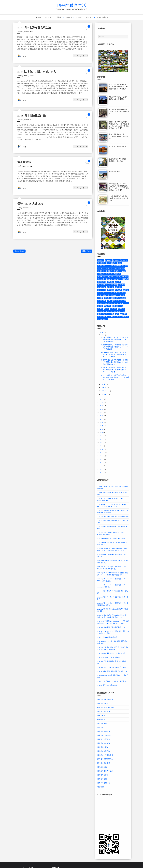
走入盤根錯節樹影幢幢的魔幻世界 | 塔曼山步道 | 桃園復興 (119, 111)
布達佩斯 (107, 306)
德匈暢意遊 (102, 287)
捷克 (100, 292)
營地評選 (106, 295)
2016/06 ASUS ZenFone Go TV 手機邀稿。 (112, 667)
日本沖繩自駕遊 (103, 747)
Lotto (109, 301)
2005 (102, 466)
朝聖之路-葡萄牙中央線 (106, 707)
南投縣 (126, 290)
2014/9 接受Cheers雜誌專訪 (107, 685)
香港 (117, 314)
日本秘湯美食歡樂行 (105, 279)
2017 (102, 426)
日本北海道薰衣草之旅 (105, 771)
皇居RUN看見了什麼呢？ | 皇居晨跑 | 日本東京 (118, 160)
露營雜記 (109, 271)
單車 (123, 271)
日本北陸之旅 (102, 767)
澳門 (119, 317)
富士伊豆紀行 (111, 263)
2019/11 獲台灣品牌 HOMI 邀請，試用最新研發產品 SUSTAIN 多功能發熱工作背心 (113, 622)
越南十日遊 (102, 290)
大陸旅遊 (122, 284)
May (103, 335)
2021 (102, 412)
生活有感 (125, 279)
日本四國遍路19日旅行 (105, 699)
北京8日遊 (101, 787)
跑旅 (123, 292)
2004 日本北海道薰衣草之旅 (34, 27)
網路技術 (109, 311)
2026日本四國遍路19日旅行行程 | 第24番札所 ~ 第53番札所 (118, 198)
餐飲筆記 (101, 263)
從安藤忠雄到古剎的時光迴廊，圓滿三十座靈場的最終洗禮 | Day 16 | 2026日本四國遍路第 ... (115, 362)
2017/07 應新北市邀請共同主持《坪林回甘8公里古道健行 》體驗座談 (113, 648)
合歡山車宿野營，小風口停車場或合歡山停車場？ (118, 98)
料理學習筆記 (103, 266)
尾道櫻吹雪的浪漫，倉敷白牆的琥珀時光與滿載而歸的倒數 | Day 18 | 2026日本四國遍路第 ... (115, 347)
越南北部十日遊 (103, 703)
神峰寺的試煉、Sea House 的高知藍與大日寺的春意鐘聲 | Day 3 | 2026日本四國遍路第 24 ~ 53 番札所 (119, 187)
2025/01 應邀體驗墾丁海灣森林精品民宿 (111, 538)
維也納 (123, 301)
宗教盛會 (113, 309)
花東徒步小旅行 (103, 303)
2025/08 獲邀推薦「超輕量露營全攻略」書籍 (113, 516)
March (104, 388)
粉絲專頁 (79, 17)
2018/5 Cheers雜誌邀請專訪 (107, 637)
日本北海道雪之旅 (104, 751)
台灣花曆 (101, 274)
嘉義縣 (100, 306)
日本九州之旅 (102, 779)
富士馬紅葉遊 (103, 284)
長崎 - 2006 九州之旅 (30, 203)
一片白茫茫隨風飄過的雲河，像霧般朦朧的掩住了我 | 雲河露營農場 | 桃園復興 (119, 87)
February (105, 391)
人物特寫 (123, 314)
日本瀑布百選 (103, 317)
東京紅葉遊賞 (115, 276)
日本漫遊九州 (102, 723)
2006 (102, 462)
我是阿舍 (90, 17)
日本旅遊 (69, 17)
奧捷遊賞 (117, 274)
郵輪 (112, 314)
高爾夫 (100, 309)
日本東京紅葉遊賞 (104, 731)
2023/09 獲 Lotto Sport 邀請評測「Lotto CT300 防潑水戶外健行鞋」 (112, 568)
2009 (102, 452)
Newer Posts (19, 251)
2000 (102, 472)
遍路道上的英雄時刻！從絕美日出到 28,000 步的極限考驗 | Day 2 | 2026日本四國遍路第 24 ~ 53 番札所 (119, 125)
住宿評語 (111, 282)
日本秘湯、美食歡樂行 (105, 755)
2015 (102, 432)
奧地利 (118, 282)
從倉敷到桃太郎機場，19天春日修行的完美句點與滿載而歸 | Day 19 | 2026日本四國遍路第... (115, 339)
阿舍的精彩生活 (71, 5)
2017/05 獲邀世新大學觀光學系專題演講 (111, 653)
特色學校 (119, 287)
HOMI (106, 309)
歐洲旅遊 (101, 271)
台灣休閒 (124, 260)
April (104, 384)
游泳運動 (112, 317)
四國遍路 (109, 274)
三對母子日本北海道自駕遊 (118, 266)
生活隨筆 (101, 311)
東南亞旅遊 (121, 298)
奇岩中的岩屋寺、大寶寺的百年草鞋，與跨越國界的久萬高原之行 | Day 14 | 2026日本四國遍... (115, 377)
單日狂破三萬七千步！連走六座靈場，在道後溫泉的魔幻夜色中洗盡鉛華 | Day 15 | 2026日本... (114, 370)
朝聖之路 (111, 287)
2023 (102, 406)
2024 (102, 402)
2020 (102, 416)
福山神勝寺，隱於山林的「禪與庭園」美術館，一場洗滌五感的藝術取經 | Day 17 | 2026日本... (114, 354)
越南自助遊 (102, 301)
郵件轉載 (106, 314)
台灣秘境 (111, 290)
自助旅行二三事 (119, 311)
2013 (102, 439)
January (105, 394)
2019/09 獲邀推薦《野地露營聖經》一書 (111, 627)
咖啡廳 (107, 298)
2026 (102, 332)
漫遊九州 (117, 271)
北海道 (119, 263)
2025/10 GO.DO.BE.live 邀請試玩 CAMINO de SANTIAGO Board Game (112, 505)
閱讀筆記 (114, 295)
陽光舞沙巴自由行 (104, 763)
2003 (102, 469)
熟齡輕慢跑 (102, 282)
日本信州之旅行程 (104, 783)
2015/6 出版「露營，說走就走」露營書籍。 (112, 681)
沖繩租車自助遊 (103, 276)
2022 (102, 409)
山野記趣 (119, 290)
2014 (102, 436)
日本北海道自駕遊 (104, 743)
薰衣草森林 (24, 162)
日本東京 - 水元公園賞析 (117, 147)
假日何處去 (113, 284)
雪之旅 (113, 303)
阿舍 (24, 56)
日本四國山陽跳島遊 (104, 735)
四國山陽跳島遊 (119, 268)
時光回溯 (121, 309)
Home (39, 17)
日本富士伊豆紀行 (104, 739)
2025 (102, 399)
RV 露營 (48, 17)
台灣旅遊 (58, 17)
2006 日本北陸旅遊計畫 (31, 115)
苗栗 (100, 314)
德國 (100, 295)
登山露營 (116, 301)
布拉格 (113, 298)
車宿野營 (101, 268)
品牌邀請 (109, 268)
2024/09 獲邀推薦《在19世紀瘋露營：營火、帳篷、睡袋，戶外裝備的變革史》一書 (113, 550)
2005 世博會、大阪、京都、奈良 (37, 71)
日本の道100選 (117, 306)
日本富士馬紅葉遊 (104, 711)
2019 (102, 419)
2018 (102, 422)
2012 (102, 442)
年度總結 (117, 279)
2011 (102, 446)
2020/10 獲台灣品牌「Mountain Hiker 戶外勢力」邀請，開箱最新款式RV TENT (113, 616)
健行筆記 (125, 276)
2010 (102, 449)
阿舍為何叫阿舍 (102, 17)
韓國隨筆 (125, 317)
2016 (102, 429)
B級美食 (121, 295)
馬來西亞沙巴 (103, 319)
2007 (102, 459)
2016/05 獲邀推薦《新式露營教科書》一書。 (113, 671)
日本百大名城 (107, 292)
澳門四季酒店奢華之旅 (105, 759)
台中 (127, 303)
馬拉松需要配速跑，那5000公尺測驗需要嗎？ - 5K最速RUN (118, 136)
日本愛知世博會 (103, 775)
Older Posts (87, 251)
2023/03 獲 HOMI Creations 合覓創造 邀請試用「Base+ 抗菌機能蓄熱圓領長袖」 (113, 574)
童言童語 (117, 292)
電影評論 (120, 303)
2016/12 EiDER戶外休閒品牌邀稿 (109, 657)
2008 (102, 456)
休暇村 (100, 298)
